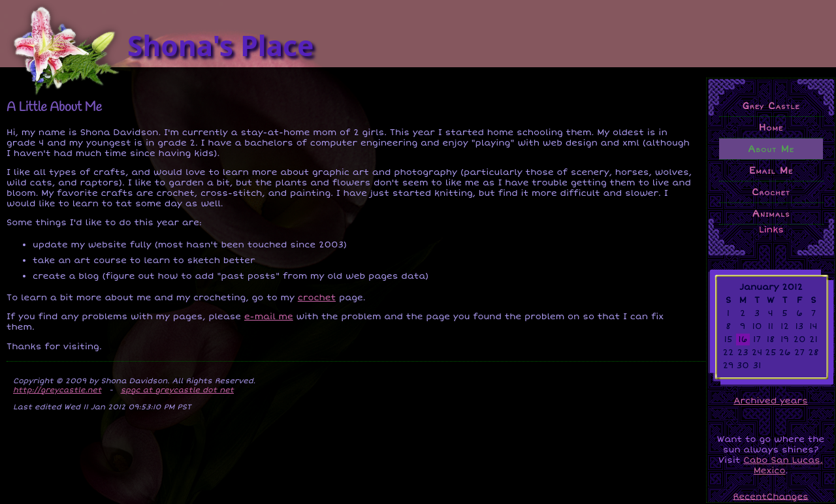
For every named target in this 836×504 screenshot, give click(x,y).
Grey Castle (771, 106)
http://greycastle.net (57, 390)
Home (771, 127)
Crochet (771, 192)
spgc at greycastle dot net (177, 390)
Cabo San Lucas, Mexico (783, 465)
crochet (317, 298)
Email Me (771, 170)
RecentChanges (771, 496)
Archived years (770, 401)
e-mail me (269, 317)
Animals (771, 213)
